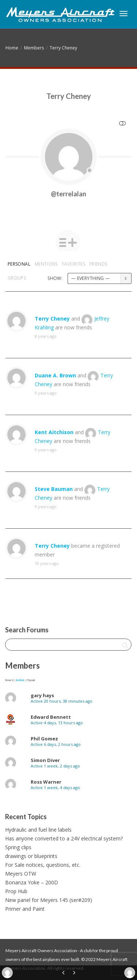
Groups (17, 278)
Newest (9, 680)
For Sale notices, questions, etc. (43, 865)
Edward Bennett (51, 717)
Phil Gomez (44, 739)
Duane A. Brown (55, 375)
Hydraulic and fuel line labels (38, 830)
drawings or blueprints (31, 856)
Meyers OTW (21, 874)
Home (12, 48)
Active (20, 680)
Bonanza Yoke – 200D (32, 882)
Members (34, 48)
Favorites (74, 264)
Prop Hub (16, 891)
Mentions (46, 264)
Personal (19, 264)
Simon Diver (45, 760)
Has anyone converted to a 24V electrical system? (64, 838)
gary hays (42, 695)
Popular (31, 680)
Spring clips (18, 847)
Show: (55, 278)
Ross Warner (46, 782)
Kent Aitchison (54, 432)
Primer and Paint (25, 909)
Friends (98, 264)
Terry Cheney (63, 48)
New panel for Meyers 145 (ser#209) (49, 900)
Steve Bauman (54, 489)
